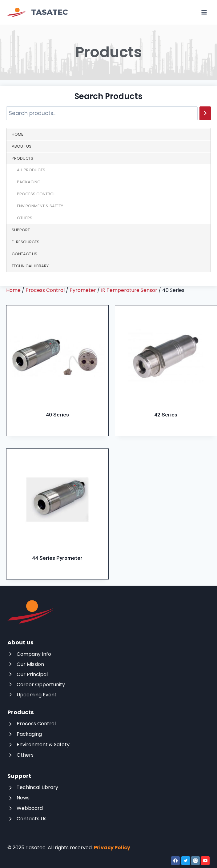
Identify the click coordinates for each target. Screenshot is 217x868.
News (23, 798)
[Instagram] (195, 861)
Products (22, 158)
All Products (31, 170)
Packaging (29, 182)
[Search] (205, 113)
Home (18, 134)
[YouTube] (205, 861)
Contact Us (24, 254)
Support (21, 230)
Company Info (34, 654)
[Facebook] (175, 861)
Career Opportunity (41, 685)
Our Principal (32, 674)
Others (25, 218)
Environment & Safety (40, 206)
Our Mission (30, 664)
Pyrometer (83, 290)
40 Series (57, 415)
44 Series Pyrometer (57, 558)
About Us (22, 146)
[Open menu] (204, 12)
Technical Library (30, 266)
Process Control (36, 194)
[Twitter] (186, 861)
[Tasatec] (38, 12)
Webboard (30, 808)
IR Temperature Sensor (129, 290)
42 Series (166, 415)
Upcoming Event (37, 695)
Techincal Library (37, 787)
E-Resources (26, 242)
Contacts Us (32, 819)
